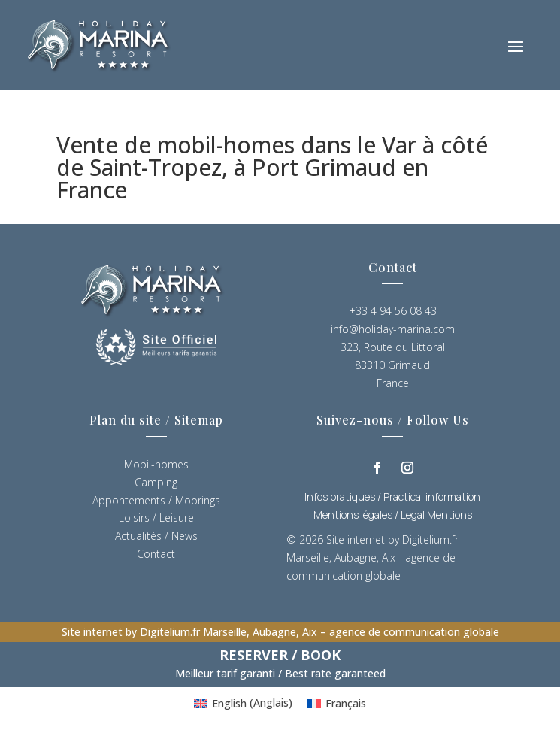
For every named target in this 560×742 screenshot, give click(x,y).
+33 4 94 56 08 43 (393, 311)
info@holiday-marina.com (393, 329)
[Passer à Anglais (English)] (243, 703)
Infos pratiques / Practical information (392, 497)
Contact (156, 554)
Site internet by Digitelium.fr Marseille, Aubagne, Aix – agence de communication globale (280, 632)
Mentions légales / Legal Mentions (393, 515)
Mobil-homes (156, 464)
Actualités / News (156, 536)
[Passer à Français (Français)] (337, 703)
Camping (156, 482)
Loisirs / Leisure (156, 518)
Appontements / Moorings (156, 500)
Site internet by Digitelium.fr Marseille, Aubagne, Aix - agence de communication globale (372, 557)
